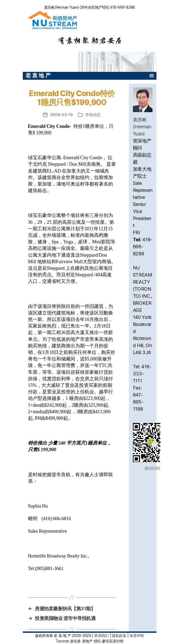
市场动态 (93, 115)
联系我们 (102, 636)
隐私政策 (119, 636)
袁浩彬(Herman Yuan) (142, 127)
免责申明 (137, 636)
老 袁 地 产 (38, 75)
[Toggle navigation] (152, 76)
